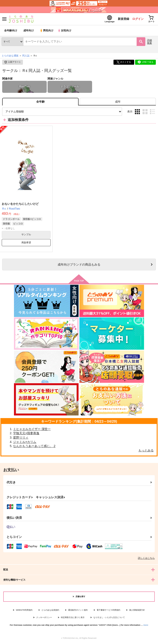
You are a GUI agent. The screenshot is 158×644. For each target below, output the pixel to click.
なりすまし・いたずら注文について (109, 618)
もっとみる (146, 451)
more (146, 626)
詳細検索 (149, 42)
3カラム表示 (137, 113)
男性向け (47, 31)
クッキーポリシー (44, 618)
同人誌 (26, 56)
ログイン (136, 19)
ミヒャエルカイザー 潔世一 (32, 430)
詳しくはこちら (146, 559)
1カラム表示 (152, 113)
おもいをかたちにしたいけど (20, 205)
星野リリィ (21, 438)
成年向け (29, 31)
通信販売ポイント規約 (78, 611)
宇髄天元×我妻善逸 (26, 434)
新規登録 (122, 19)
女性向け (66, 31)
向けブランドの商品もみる (79, 265)
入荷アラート (12, 63)
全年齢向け (11, 31)
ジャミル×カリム (25, 443)
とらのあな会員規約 (50, 611)
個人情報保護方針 (137, 611)
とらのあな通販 (10, 56)
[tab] (118, 103)
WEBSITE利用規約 (24, 611)
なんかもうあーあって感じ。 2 (34, 447)
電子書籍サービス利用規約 (108, 611)
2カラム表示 (145, 113)
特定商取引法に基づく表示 (73, 618)
